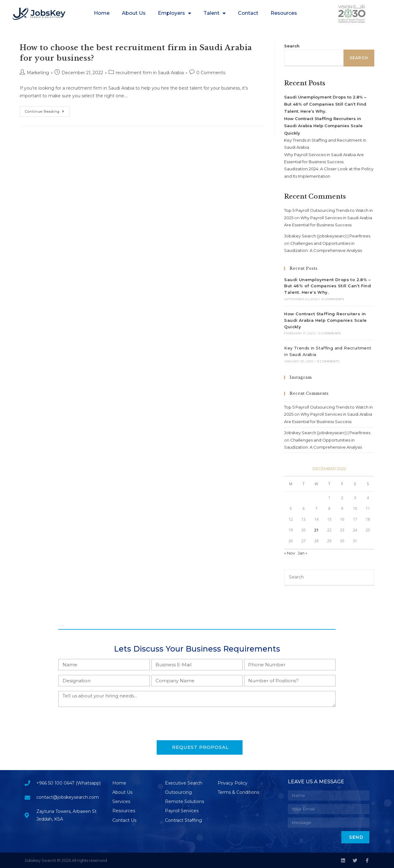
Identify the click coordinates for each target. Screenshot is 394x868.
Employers (175, 13)
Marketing (38, 73)
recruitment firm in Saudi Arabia (150, 73)
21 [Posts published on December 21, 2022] (316, 530)
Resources (284, 13)
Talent (215, 13)
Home (102, 13)
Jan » (302, 553)
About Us (134, 13)
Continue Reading (47, 110)
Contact (248, 13)
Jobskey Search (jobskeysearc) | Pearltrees (327, 236)
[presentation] (105, 724)
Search (292, 46)
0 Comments (211, 73)
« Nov (289, 553)
